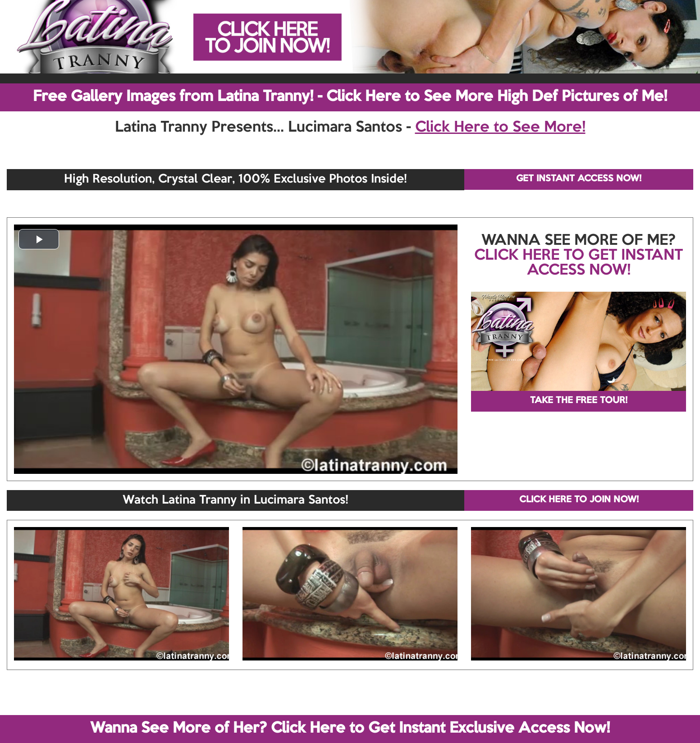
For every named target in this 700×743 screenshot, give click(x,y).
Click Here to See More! (500, 128)
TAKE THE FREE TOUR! (579, 401)
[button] (39, 239)
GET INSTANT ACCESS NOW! (579, 179)
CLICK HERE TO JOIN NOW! (579, 500)
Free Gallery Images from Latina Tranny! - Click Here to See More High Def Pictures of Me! (350, 97)
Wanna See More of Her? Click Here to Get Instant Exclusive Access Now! (350, 729)
